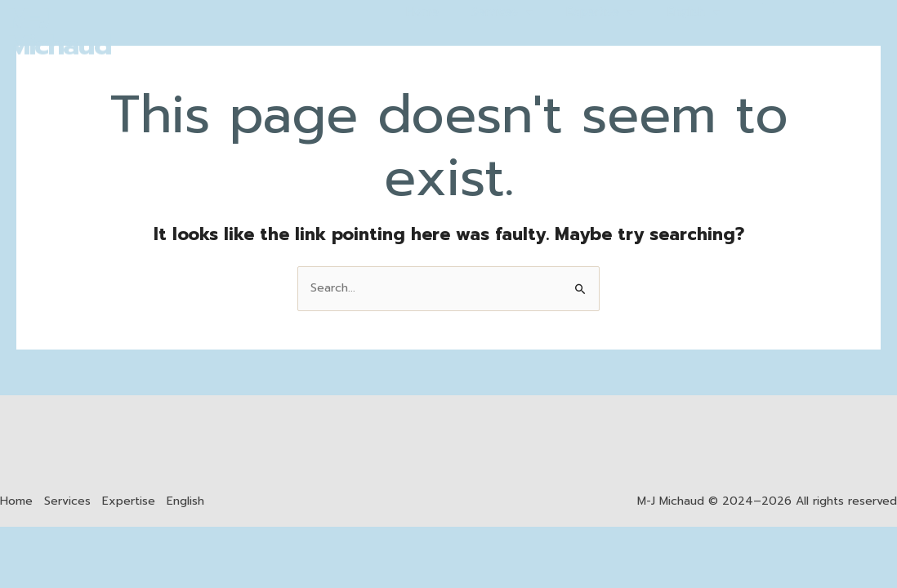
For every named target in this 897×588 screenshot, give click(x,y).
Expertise (129, 501)
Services (67, 501)
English (185, 501)
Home (16, 501)
